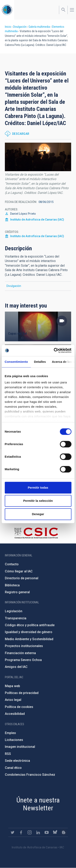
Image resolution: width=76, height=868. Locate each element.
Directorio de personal (22, 578)
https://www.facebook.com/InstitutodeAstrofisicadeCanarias (21, 832)
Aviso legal (13, 700)
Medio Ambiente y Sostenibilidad (29, 639)
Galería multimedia (39, 27)
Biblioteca (12, 585)
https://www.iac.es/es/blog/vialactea (64, 832)
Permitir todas (38, 488)
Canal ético (13, 768)
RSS (8, 754)
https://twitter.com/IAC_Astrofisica (13, 832)
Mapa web (12, 686)
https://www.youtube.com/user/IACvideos (47, 832)
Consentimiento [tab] (16, 362)
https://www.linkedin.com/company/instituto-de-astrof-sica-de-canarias (38, 832)
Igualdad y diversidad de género (29, 632)
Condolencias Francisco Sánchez (30, 775)
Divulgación (20, 27)
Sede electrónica (17, 761)
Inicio (8, 27)
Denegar (38, 514)
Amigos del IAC (16, 667)
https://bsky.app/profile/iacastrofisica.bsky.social (55, 832)
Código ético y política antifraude (30, 625)
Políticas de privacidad (22, 693)
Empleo (10, 733)
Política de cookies (19, 707)
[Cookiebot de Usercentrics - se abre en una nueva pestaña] (54, 350)
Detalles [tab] (40, 362)
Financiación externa (20, 653)
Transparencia (16, 618)
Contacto (12, 564)
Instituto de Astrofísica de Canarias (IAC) (37, 220)
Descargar (21, 134)
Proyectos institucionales (24, 646)
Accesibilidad (15, 714)
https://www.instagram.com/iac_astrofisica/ (30, 832)
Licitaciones (14, 740)
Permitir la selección (38, 501)
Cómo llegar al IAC (19, 571)
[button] (38, 157)
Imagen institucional (20, 747)
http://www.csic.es (36, 533)
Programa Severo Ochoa (23, 660)
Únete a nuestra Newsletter (38, 804)
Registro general (17, 592)
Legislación (14, 611)
